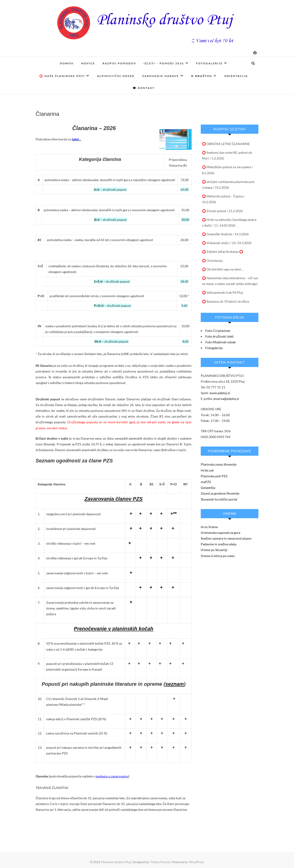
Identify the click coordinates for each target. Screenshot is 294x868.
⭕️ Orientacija (212, 260)
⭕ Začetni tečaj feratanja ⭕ (222, 252)
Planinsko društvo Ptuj (116, 862)
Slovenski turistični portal (219, 499)
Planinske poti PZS (214, 476)
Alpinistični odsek (116, 76)
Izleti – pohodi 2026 (164, 63)
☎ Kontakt (144, 88)
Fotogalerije (209, 63)
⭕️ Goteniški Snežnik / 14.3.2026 (225, 234)
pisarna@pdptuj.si (226, 399)
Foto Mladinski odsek (220, 342)
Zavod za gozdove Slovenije (220, 493)
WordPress (197, 862)
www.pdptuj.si (220, 393)
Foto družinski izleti (219, 336)
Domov (67, 63)
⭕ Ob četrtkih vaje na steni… (223, 269)
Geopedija (208, 488)
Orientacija (236, 76)
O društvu (202, 76)
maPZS (206, 482)
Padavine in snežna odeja (219, 544)
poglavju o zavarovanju (112, 776)
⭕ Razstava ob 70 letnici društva (225, 301)
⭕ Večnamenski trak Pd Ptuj (222, 292)
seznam (174, 684)
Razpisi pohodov (119, 63)
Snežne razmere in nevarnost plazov (226, 538)
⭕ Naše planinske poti (62, 76)
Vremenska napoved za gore (220, 533)
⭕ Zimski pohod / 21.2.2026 (222, 211)
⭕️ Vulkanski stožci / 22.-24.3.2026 (227, 243)
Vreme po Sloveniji (214, 550)
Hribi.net (207, 470)
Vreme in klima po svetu (218, 556)
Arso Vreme (209, 527)
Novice (88, 63)
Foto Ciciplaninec (218, 331)
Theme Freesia (160, 862)
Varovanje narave (161, 76)
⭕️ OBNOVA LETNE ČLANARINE (226, 144)
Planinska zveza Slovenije (219, 464)
